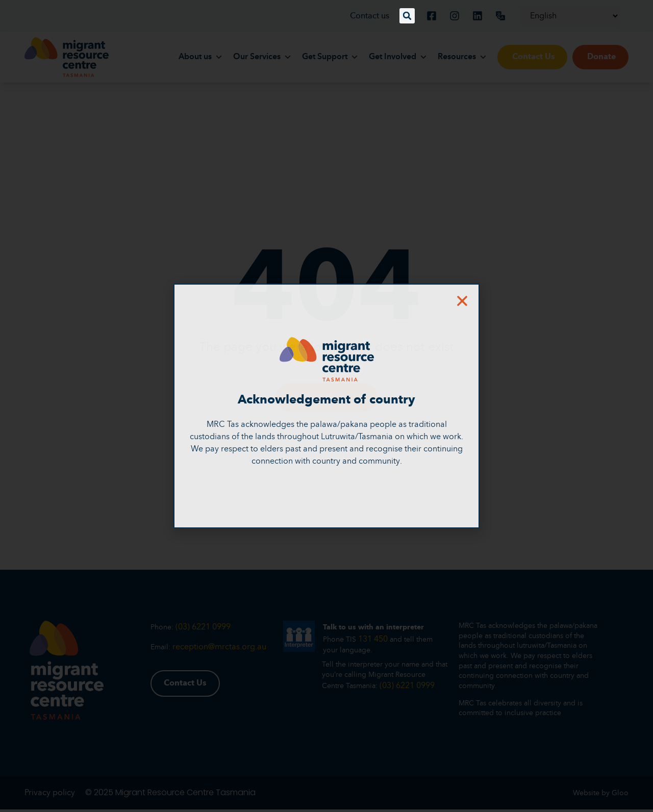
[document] (326, 406)
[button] (407, 16)
